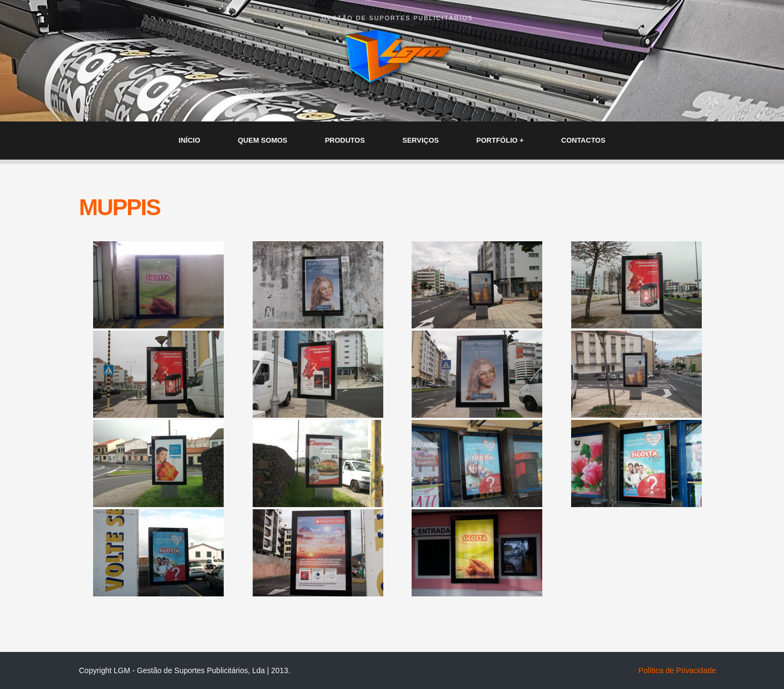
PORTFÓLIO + (500, 140)
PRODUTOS (345, 140)
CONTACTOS (583, 140)
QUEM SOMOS (263, 140)
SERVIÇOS (421, 140)
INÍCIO (189, 140)
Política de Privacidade (677, 670)
